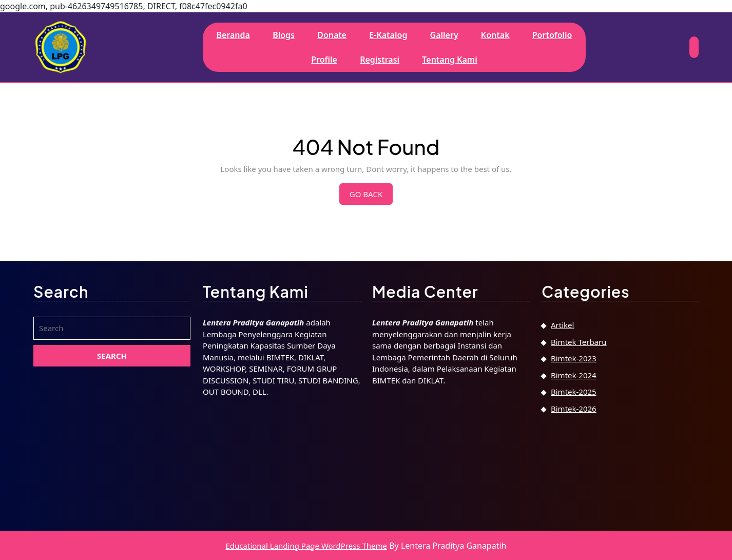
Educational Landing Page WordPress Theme (306, 546)
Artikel (562, 325)
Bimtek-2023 (574, 358)
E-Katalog (388, 35)
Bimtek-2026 (574, 409)
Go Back (371, 197)
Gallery (444, 35)
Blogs (284, 35)
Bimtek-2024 (574, 375)
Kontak (495, 35)
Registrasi (380, 60)
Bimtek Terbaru (579, 342)
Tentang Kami (449, 60)
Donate (332, 35)
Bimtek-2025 (574, 392)
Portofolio (552, 35)
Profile (324, 60)
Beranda (233, 35)
